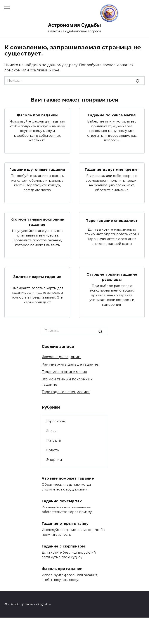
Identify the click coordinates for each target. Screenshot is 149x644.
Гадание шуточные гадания (37, 170)
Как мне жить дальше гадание (70, 364)
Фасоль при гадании (37, 115)
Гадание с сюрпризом (63, 546)
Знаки (52, 431)
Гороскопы (56, 421)
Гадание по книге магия (112, 115)
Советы (53, 450)
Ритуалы (54, 440)
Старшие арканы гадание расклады (112, 277)
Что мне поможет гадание (68, 478)
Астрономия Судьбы (74, 25)
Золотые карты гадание (37, 277)
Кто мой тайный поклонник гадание (37, 222)
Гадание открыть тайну (65, 524)
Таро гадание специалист (112, 220)
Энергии (54, 460)
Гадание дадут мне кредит (112, 170)
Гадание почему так (62, 501)
